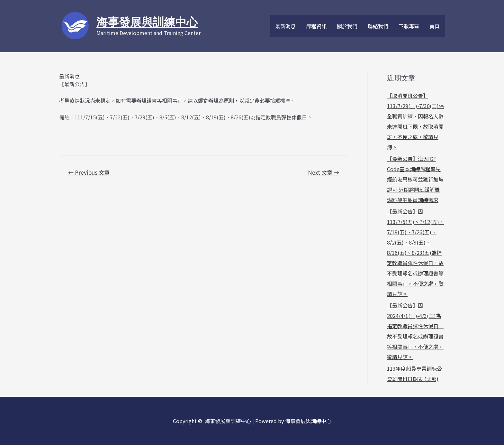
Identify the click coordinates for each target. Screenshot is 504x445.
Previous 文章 (89, 172)
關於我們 (347, 26)
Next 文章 (324, 172)
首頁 (435, 26)
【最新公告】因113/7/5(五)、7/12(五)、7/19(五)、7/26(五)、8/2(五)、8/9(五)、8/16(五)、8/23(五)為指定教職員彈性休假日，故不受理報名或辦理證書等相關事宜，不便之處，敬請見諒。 (416, 253)
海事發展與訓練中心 (147, 22)
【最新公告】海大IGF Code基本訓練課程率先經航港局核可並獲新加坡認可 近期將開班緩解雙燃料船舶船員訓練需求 (415, 179)
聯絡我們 (378, 26)
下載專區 (409, 26)
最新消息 (285, 26)
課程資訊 (316, 26)
